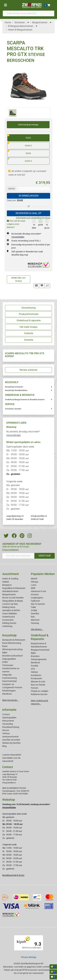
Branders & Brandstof (13, 656)
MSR (33, 588)
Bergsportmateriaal (40, 650)
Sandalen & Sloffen (11, 610)
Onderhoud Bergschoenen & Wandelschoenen (25, 400)
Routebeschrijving (11, 727)
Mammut (35, 620)
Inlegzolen (7, 675)
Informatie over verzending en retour (33, 218)
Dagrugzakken (9, 659)
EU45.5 (20, 160)
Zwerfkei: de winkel (11, 740)
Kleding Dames (9, 623)
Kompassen (36, 678)
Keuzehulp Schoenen (14, 387)
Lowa (34, 585)
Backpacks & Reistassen (14, 640)
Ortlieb (34, 610)
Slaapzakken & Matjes (13, 601)
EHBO (5, 662)
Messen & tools (38, 682)
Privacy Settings (29, 957)
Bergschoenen (9, 594)
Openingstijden (9, 718)
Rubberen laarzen (39, 694)
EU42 (19, 137)
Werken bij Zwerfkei (11, 743)
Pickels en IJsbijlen (40, 691)
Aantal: (12, 189)
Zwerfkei (35, 614)
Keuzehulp (9, 635)
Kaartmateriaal (9, 681)
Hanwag (35, 623)
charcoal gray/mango (28, 125)
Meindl (34, 579)
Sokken (6, 582)
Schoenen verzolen (13, 409)
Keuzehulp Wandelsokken (16, 390)
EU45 (19, 152)
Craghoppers (37, 598)
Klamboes (7, 694)
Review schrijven (28, 370)
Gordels (35, 666)
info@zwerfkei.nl (39, 516)
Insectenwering (9, 678)
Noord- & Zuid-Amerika (13, 598)
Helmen (34, 672)
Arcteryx (35, 594)
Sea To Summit (38, 604)
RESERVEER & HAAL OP (28, 213)
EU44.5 (20, 145)
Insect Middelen (10, 614)
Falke (33, 607)
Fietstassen (8, 665)
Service (6, 730)
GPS (33, 669)
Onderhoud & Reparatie (40, 637)
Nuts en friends (38, 685)
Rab (33, 617)
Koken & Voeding (10, 579)
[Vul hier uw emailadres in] (18, 556)
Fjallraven (35, 601)
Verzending (8, 724)
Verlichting (7, 626)
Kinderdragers (9, 691)
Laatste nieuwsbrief (12, 755)
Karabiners (36, 675)
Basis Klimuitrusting (12, 643)
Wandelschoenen (10, 591)
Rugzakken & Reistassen (14, 588)
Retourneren (8, 721)
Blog (4, 746)
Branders (35, 656)
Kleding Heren (9, 607)
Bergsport (7, 585)
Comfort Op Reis (10, 604)
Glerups (35, 582)
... (27, 22)
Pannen (35, 688)
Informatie (9, 710)
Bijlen (5, 653)
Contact (6, 714)
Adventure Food (38, 591)
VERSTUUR (45, 556)
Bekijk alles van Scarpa (18, 279)
